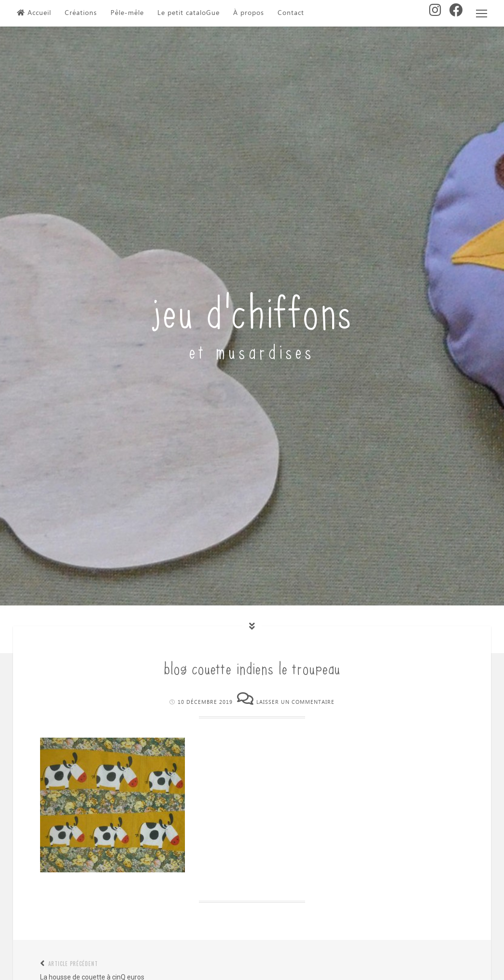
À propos (249, 13)
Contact (291, 13)
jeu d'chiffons (252, 309)
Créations (81, 13)
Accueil (34, 13)
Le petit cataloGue (189, 13)
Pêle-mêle (127, 13)
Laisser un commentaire (295, 702)
